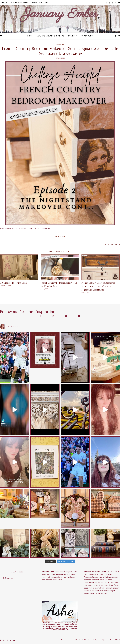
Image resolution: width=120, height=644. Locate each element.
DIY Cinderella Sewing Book (13, 283)
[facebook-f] (106, 3)
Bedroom (60, 45)
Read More (60, 236)
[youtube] (119, 3)
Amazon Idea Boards (77, 640)
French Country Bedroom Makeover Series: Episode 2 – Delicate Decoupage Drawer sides (60, 51)
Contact (34, 3)
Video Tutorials (89, 640)
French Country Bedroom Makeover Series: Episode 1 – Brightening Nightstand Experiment (98, 286)
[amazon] (116, 3)
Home (2, 3)
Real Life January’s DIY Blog (17, 3)
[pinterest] (110, 3)
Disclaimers (65, 640)
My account (43, 3)
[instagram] (113, 3)
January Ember (60, 14)
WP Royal (47, 626)
